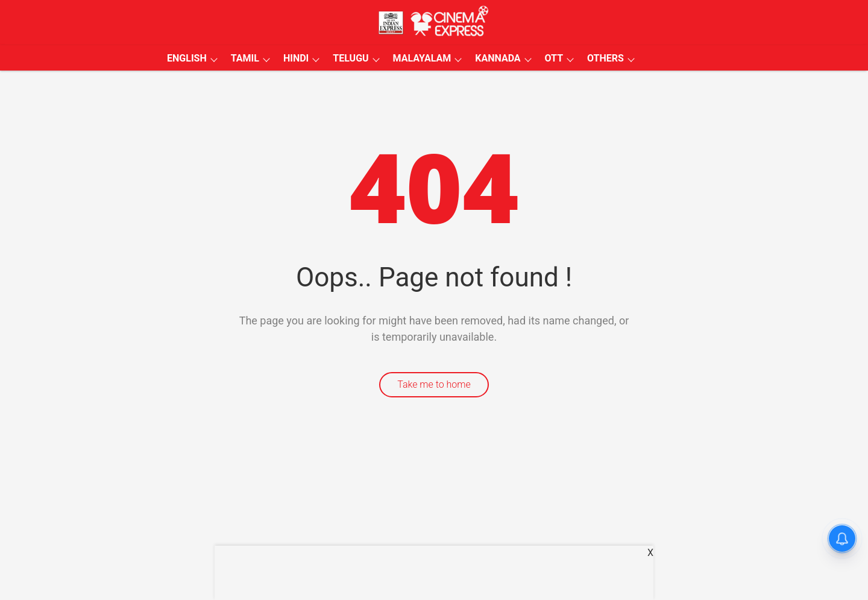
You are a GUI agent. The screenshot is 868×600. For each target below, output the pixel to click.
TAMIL (245, 58)
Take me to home (434, 384)
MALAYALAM (422, 58)
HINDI (296, 58)
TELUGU (351, 58)
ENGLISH (187, 58)
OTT (554, 58)
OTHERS (605, 58)
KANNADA (498, 58)
